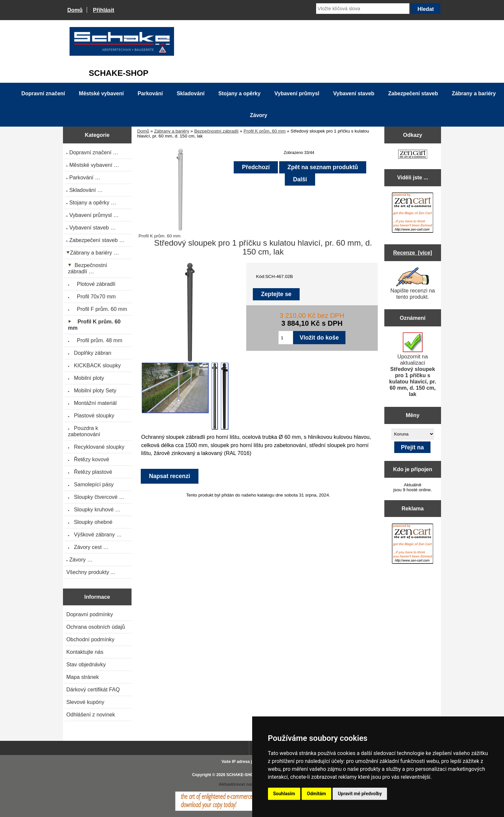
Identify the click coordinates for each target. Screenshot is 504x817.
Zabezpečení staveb (413, 93)
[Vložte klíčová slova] (363, 9)
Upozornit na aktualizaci (413, 365)
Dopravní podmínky (89, 614)
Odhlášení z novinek (91, 714)
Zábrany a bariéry (172, 131)
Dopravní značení (43, 93)
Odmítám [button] (316, 794)
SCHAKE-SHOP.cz (244, 775)
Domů (75, 10)
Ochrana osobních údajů (96, 627)
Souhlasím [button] (284, 794)
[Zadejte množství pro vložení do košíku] (286, 338)
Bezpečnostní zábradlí (216, 131)
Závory (258, 115)
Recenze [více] (413, 253)
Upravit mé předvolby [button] (360, 794)
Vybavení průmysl (297, 93)
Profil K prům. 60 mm (265, 131)
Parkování (150, 93)
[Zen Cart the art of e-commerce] (413, 155)
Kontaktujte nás (85, 652)
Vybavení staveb (354, 93)
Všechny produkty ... (91, 572)
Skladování (191, 93)
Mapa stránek (83, 677)
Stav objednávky (86, 664)
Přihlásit (104, 10)
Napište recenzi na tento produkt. (413, 284)
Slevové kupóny (85, 702)
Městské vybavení (101, 93)
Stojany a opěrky (239, 93)
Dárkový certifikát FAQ (93, 689)
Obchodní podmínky (90, 639)
